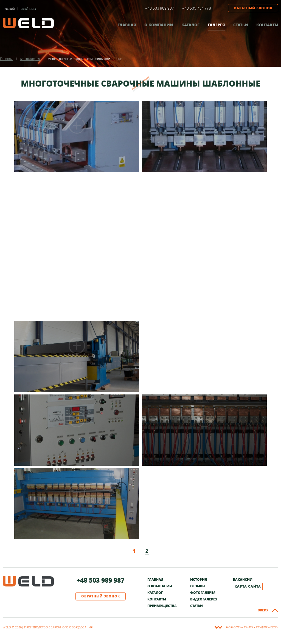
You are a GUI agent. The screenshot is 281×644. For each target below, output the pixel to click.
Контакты (267, 25)
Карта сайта (248, 586)
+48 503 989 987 (160, 8)
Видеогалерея (204, 599)
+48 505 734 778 (197, 8)
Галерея (216, 25)
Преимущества (162, 606)
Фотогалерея (203, 593)
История (199, 579)
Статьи (241, 25)
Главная (127, 25)
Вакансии (243, 579)
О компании (159, 25)
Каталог (190, 25)
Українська (28, 9)
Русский (9, 9)
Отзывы (198, 586)
